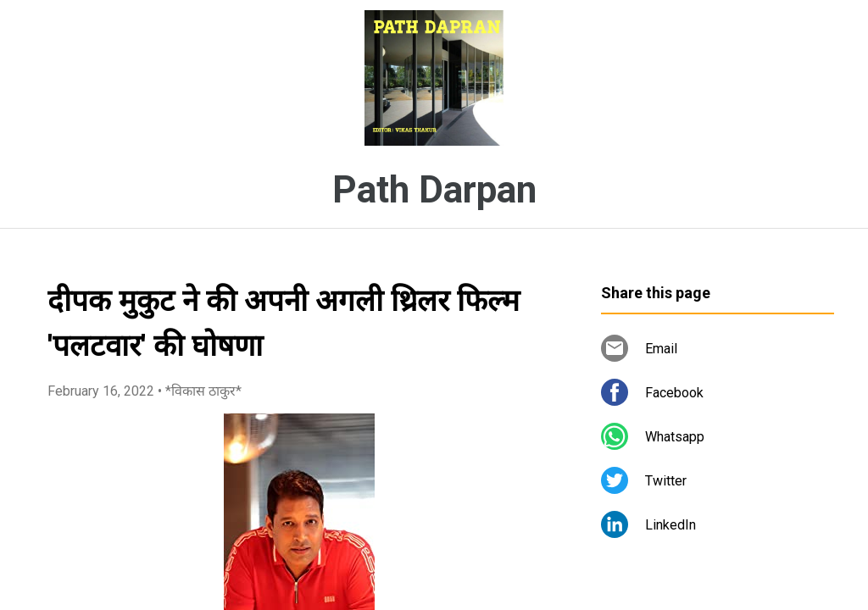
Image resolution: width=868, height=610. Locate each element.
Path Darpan (434, 190)
